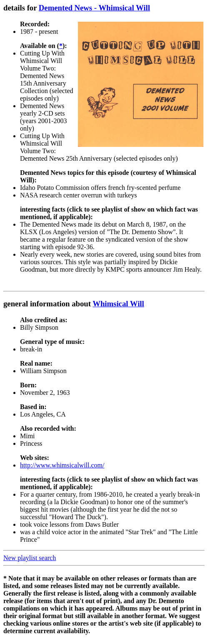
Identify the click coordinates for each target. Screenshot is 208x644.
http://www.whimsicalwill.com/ (62, 465)
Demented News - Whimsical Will (94, 8)
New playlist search (30, 558)
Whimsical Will (118, 304)
